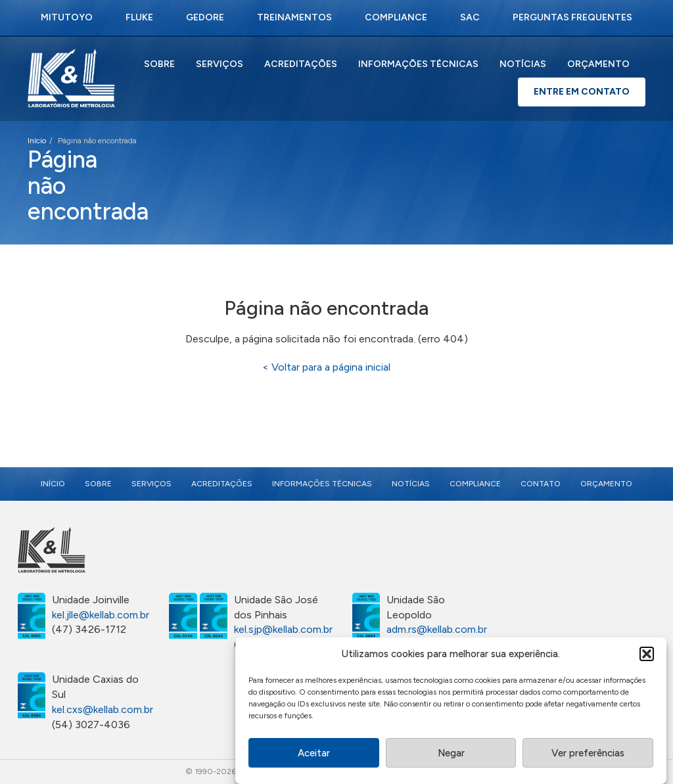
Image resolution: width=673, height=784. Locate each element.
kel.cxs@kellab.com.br (103, 709)
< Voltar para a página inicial (326, 367)
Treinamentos (294, 17)
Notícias (523, 64)
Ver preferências (588, 756)
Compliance (396, 17)
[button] (647, 657)
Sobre (159, 64)
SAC (470, 17)
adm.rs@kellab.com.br (437, 629)
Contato (541, 484)
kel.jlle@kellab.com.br (101, 615)
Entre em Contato (582, 92)
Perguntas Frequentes (572, 17)
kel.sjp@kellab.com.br (283, 629)
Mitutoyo (67, 17)
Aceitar (314, 756)
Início (37, 141)
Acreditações (301, 64)
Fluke (139, 17)
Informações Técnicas (418, 64)
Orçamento (598, 64)
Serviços (220, 64)
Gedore (205, 17)
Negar (451, 756)
